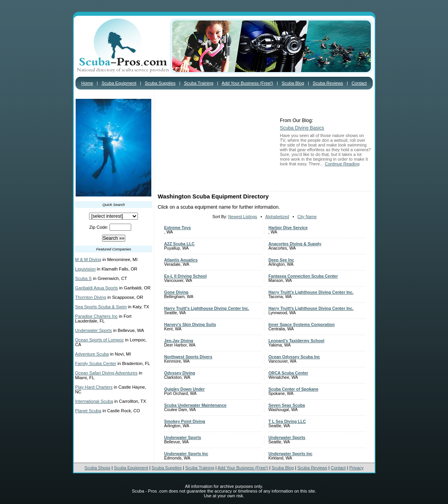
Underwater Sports (94, 330)
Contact (359, 83)
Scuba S (84, 278)
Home (87, 83)
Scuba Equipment (119, 83)
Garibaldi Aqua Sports (97, 288)
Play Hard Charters (94, 387)
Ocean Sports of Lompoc (100, 340)
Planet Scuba (88, 411)
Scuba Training (199, 83)
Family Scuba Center (96, 363)
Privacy (356, 468)
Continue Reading (342, 164)
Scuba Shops (98, 468)
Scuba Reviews (328, 83)
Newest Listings (243, 217)
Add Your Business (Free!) (248, 83)
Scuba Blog (293, 83)
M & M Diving (88, 259)
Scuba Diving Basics (302, 128)
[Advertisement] (217, 142)
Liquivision (86, 269)
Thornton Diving (91, 297)
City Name (307, 217)
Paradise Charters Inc (97, 316)
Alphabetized (277, 217)
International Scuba (94, 401)
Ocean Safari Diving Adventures (107, 373)
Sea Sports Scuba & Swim (101, 307)
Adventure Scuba (92, 354)
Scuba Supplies (160, 83)
